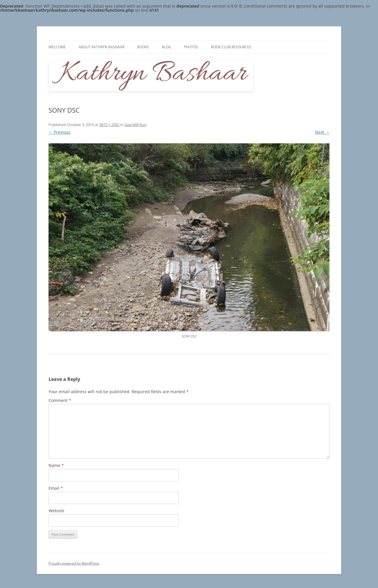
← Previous (60, 132)
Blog (166, 47)
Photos (191, 47)
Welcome (57, 47)
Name (56, 465)
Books (143, 47)
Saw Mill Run (135, 125)
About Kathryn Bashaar (102, 47)
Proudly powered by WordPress (74, 563)
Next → (322, 132)
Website (56, 511)
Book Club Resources (231, 47)
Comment (60, 400)
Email (56, 488)
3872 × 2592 (109, 125)
